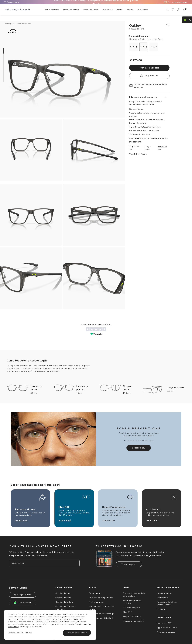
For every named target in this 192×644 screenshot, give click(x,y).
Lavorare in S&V (164, 623)
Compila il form (22, 595)
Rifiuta (29, 633)
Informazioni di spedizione (101, 598)
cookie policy (13, 627)
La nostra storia (164, 593)
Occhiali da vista (63, 598)
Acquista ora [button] (149, 76)
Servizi (130, 10)
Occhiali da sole (63, 593)
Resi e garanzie (96, 602)
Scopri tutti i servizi (132, 616)
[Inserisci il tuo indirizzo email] (44, 563)
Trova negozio (12, 2)
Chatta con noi (22, 603)
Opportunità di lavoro (167, 628)
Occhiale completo (132, 608)
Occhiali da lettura (64, 602)
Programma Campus (166, 632)
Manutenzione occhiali (133, 621)
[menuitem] (51, 10)
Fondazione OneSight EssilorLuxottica (167, 603)
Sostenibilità (163, 598)
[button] (184, 10)
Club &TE (127, 612)
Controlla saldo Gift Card (101, 618)
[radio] (134, 47)
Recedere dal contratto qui (102, 614)
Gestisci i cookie (15, 633)
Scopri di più (162, 148)
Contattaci (161, 609)
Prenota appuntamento (176, 2)
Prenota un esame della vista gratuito (134, 595)
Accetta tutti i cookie (77, 633)
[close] (168, 25)
